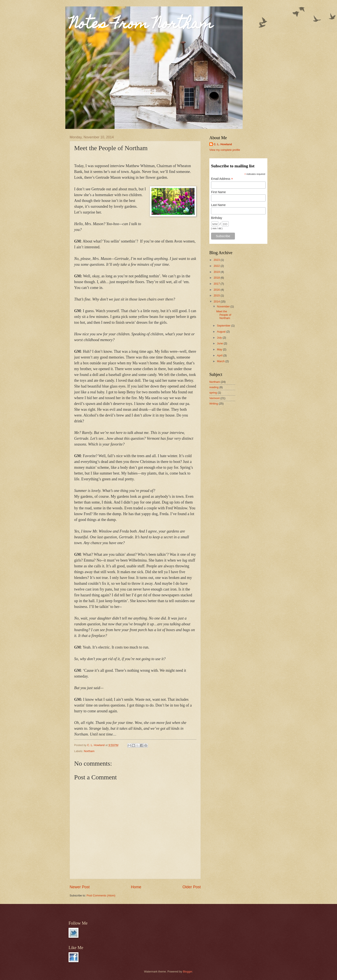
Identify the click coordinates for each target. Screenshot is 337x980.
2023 (217, 260)
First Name (218, 192)
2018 (217, 278)
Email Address (222, 179)
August (222, 332)
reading (214, 387)
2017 (217, 284)
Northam (89, 751)
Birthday (217, 218)
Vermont (214, 398)
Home (136, 887)
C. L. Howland (223, 144)
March (221, 361)
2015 (217, 295)
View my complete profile (225, 150)
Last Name (218, 205)
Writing (214, 404)
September (224, 326)
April (220, 355)
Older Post (192, 887)
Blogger (188, 972)
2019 (217, 272)
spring (213, 393)
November (224, 306)
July (220, 338)
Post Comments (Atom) (101, 895)
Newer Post (80, 887)
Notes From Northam (141, 25)
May (220, 349)
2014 (217, 301)
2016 (217, 290)
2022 (217, 266)
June (220, 343)
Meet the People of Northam (224, 315)
